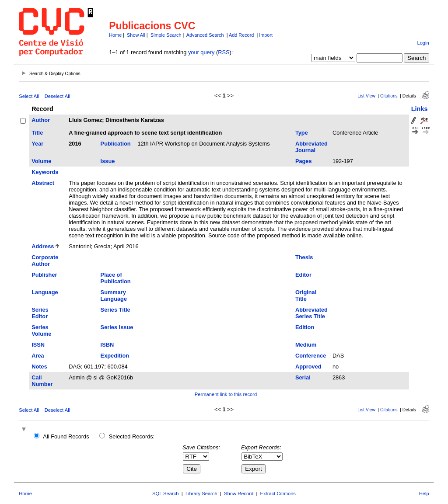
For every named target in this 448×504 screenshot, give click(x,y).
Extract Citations (278, 494)
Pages (304, 161)
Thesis (304, 257)
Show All (136, 35)
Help (424, 494)
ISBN (107, 345)
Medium (306, 345)
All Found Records (66, 436)
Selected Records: (132, 436)
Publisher (44, 275)
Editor (303, 275)
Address (43, 246)
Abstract (43, 183)
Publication (116, 144)
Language (45, 292)
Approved (308, 367)
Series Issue (117, 327)
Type (302, 133)
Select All (29, 96)
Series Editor (40, 313)
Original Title (306, 295)
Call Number (42, 381)
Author (41, 120)
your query (201, 52)
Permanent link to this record (226, 394)
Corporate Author (45, 261)
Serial (303, 377)
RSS (224, 52)
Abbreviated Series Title (311, 313)
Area (38, 356)
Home (115, 35)
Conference (311, 356)
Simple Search (166, 35)
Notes (39, 367)
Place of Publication (116, 278)
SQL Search (166, 494)
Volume (41, 161)
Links (420, 109)
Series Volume (41, 330)
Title (37, 133)
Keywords (45, 172)
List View (366, 96)
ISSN (38, 345)
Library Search (201, 494)
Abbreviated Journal (311, 147)
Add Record (241, 35)
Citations (389, 96)
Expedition (115, 356)
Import (266, 35)
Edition (305, 327)
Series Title (115, 310)
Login (423, 43)
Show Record (239, 494)
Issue (108, 161)
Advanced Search (205, 35)
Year (37, 144)
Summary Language (114, 295)
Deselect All (57, 96)
